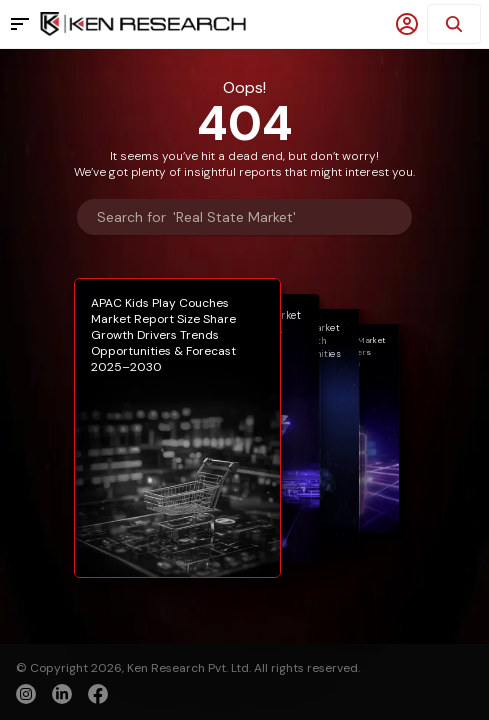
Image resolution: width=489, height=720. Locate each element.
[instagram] (26, 694)
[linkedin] (62, 694)
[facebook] (98, 696)
